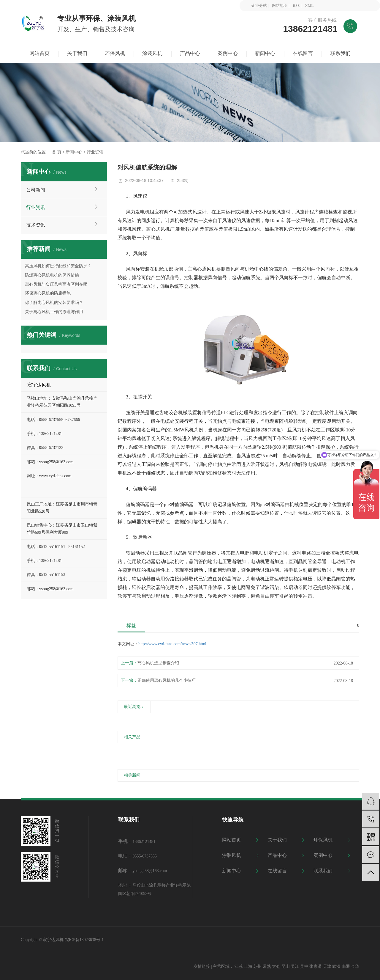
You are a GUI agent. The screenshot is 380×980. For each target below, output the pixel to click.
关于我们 (277, 840)
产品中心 (277, 855)
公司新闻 (36, 190)
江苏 (239, 966)
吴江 (295, 966)
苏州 (257, 966)
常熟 (267, 966)
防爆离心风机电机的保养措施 (52, 275)
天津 (327, 966)
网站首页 (232, 840)
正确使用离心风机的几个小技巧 (167, 680)
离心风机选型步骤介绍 (158, 663)
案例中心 (323, 855)
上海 (248, 966)
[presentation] (121, 751)
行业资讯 (95, 152)
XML (309, 6)
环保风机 (323, 840)
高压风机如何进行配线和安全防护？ (58, 266)
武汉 (336, 966)
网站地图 (280, 6)
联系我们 (323, 871)
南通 (346, 966)
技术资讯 (36, 225)
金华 (355, 966)
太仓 (276, 966)
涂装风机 (232, 855)
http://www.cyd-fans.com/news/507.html (172, 644)
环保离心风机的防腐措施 (48, 293)
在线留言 (277, 871)
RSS (296, 6)
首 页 (57, 152)
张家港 (316, 966)
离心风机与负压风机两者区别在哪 (56, 284)
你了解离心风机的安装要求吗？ (54, 303)
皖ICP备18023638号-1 (84, 940)
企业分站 (259, 6)
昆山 (286, 966)
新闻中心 (74, 152)
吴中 (304, 966)
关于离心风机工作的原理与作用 (54, 312)
